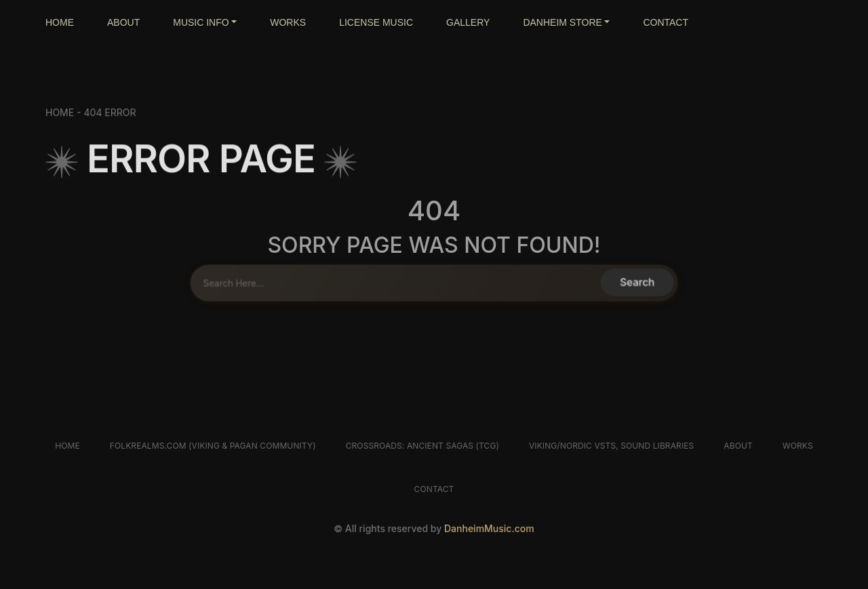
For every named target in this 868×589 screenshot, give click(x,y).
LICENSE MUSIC (376, 22)
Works (798, 446)
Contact (434, 489)
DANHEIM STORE (562, 22)
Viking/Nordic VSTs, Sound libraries (611, 446)
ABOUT (123, 22)
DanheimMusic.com (489, 528)
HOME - (65, 116)
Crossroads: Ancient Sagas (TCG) (422, 446)
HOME (60, 22)
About (738, 446)
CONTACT (666, 22)
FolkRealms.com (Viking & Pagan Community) (213, 446)
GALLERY (468, 22)
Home (67, 446)
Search (633, 282)
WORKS (288, 22)
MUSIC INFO (201, 22)
